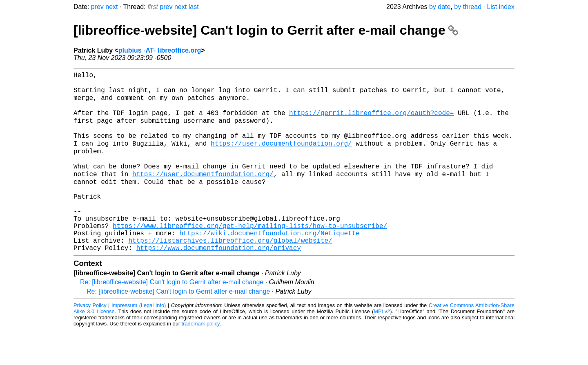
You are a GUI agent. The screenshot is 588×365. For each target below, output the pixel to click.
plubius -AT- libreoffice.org (160, 50)
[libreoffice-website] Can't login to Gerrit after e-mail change (266, 30)
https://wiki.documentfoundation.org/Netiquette (269, 265)
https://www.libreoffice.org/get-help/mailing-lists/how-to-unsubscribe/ (250, 256)
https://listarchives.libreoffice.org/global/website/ (230, 274)
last (194, 7)
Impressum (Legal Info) (139, 340)
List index (501, 7)
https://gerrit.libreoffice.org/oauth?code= (371, 121)
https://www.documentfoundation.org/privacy (219, 283)
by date (440, 7)
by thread (468, 7)
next (111, 7)
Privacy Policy (90, 340)
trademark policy (201, 359)
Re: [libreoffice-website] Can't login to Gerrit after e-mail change (172, 317)
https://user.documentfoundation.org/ (281, 157)
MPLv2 (382, 346)
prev (97, 7)
